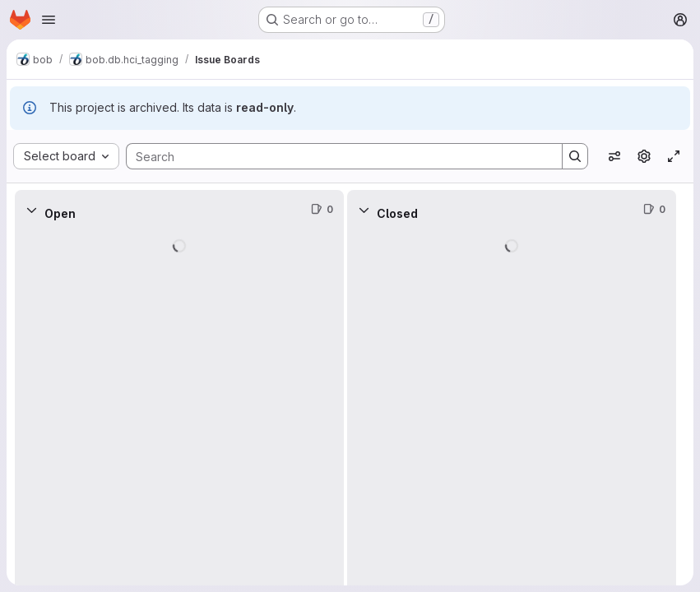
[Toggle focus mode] (674, 156)
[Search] (336, 156)
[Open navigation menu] (49, 20)
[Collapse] (31, 210)
